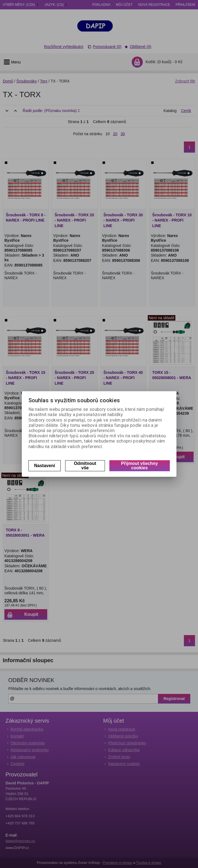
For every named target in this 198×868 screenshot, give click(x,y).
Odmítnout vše (85, 466)
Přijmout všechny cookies (139, 466)
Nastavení (45, 466)
